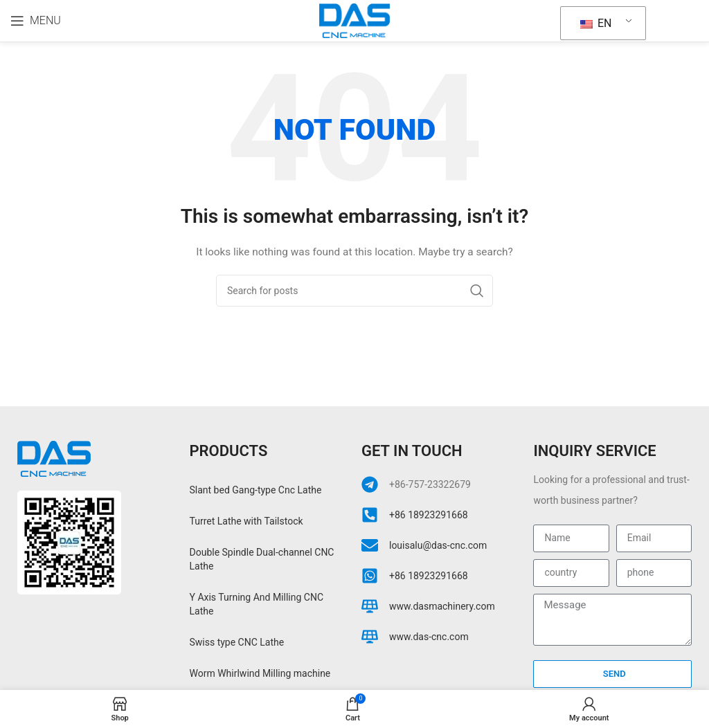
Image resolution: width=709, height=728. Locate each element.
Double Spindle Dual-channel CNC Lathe (262, 559)
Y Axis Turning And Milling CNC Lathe (257, 604)
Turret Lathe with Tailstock (246, 521)
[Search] (354, 291)
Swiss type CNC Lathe (237, 642)
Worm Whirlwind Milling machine (260, 673)
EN (596, 23)
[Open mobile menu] (36, 21)
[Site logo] (354, 20)
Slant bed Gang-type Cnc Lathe (256, 490)
